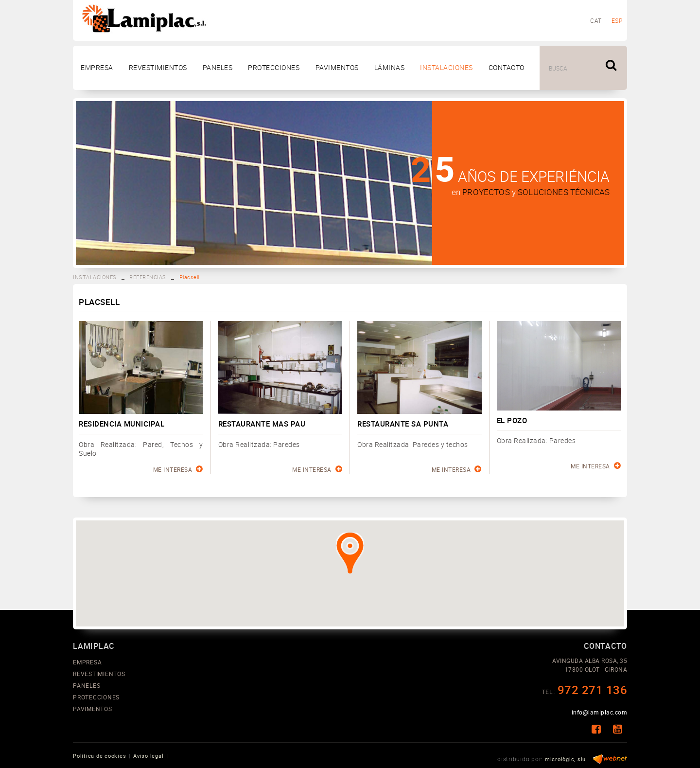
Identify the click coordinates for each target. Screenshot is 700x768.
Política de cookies (99, 756)
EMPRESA (87, 662)
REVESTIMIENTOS (99, 674)
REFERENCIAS (148, 277)
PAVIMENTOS (93, 709)
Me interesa (178, 469)
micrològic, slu (565, 759)
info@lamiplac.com (600, 712)
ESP (617, 20)
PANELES (87, 685)
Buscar (612, 67)
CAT (596, 20)
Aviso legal (148, 756)
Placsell (189, 277)
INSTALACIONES (95, 277)
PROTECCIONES (96, 697)
